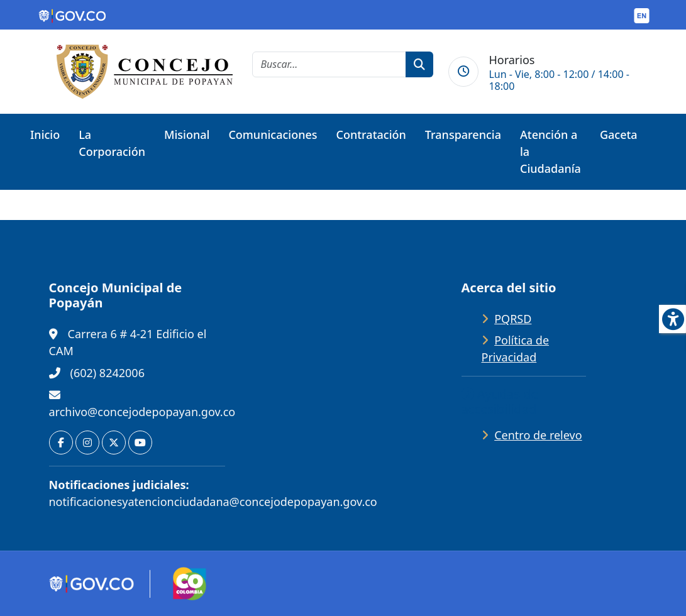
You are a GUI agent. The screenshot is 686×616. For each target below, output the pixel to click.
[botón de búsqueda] (419, 64)
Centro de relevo (538, 435)
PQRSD (513, 319)
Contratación (371, 135)
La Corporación (112, 143)
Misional (187, 135)
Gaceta (619, 135)
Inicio (45, 135)
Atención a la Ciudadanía (550, 151)
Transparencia (463, 135)
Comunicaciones (273, 135)
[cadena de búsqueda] (329, 64)
